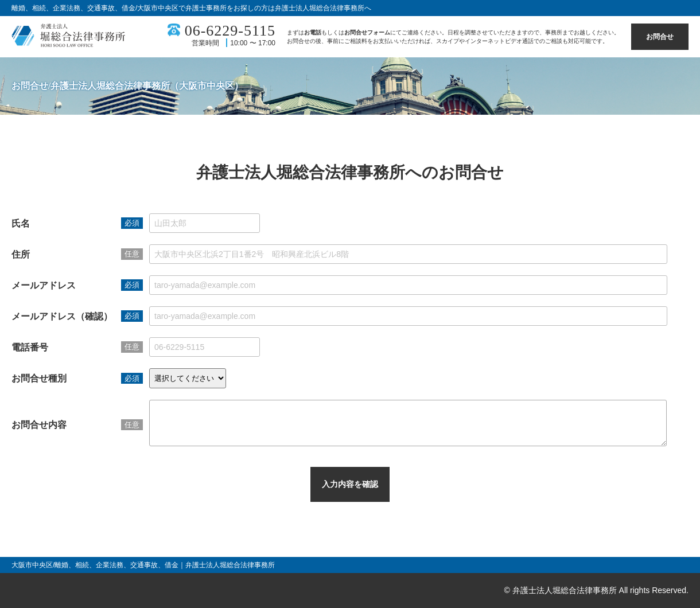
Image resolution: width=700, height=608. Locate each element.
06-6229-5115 (230, 31)
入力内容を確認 (350, 493)
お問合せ (660, 37)
